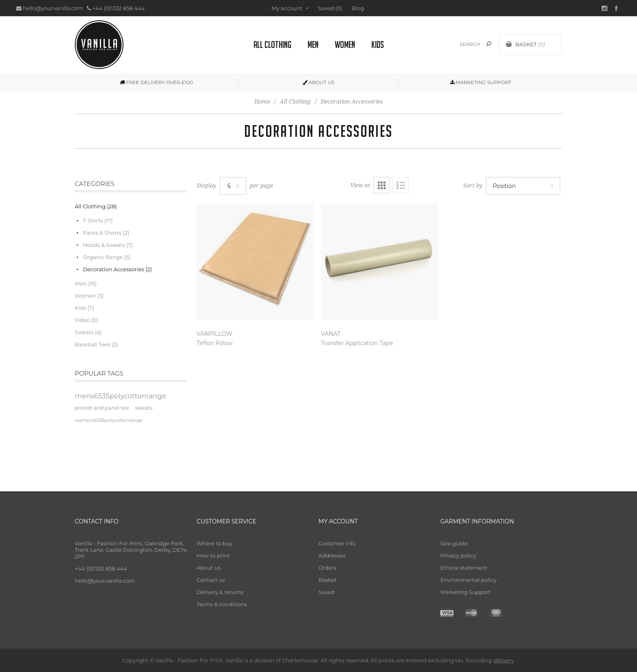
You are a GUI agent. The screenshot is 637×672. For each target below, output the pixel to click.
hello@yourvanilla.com (53, 8)
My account (287, 8)
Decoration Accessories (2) (117, 269)
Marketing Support (466, 592)
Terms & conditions (222, 604)
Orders (327, 568)
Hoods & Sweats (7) (108, 245)
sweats (144, 408)
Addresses (332, 555)
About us (209, 568)
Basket (327, 580)
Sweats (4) (88, 332)
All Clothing (295, 102)
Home (262, 102)
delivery (503, 660)
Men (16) (86, 283)
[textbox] (461, 44)
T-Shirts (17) (98, 220)
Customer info (337, 543)
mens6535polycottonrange (120, 396)
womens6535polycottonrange (109, 420)
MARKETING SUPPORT (481, 82)
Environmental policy (468, 580)
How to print (213, 555)
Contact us (211, 580)
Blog (358, 8)
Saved (326, 592)
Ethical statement (464, 568)
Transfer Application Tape (357, 343)
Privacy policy (458, 555)
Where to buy (214, 543)
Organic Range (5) (107, 257)
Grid (381, 185)
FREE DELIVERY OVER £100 (156, 82)
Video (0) (87, 320)
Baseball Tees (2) (96, 344)
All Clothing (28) (96, 206)
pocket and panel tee (102, 408)
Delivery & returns (220, 592)
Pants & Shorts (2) (106, 233)
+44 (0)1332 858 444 (119, 8)
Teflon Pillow (214, 343)
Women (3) (89, 296)
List (401, 185)
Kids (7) (84, 308)
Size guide (454, 543)
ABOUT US (319, 82)
